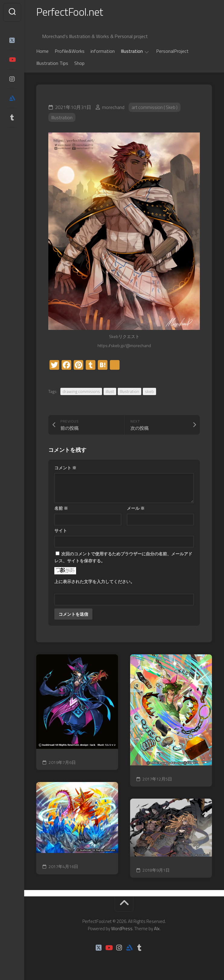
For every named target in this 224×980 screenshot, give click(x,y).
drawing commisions (81, 392)
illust (110, 392)
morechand (113, 108)
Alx (157, 929)
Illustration (132, 52)
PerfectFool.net (70, 12)
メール (136, 509)
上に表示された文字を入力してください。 (94, 582)
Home (42, 52)
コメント (65, 468)
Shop (79, 64)
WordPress (122, 929)
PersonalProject (172, 52)
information (103, 52)
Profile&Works (70, 52)
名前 (61, 509)
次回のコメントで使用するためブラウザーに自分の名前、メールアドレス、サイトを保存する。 (123, 558)
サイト (61, 531)
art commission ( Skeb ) (155, 108)
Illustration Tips (52, 64)
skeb (149, 392)
